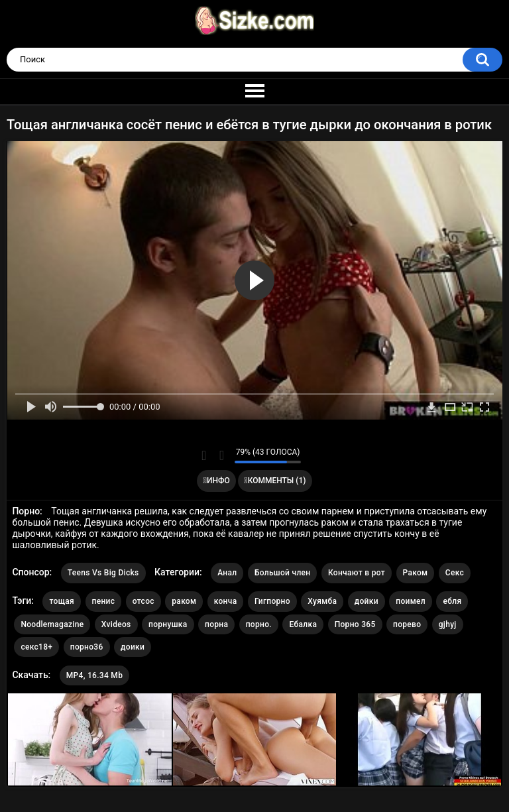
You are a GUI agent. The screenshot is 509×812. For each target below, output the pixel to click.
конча (226, 601)
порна (216, 624)
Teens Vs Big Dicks (103, 573)
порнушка (168, 624)
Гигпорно (272, 601)
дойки (367, 601)
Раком (416, 573)
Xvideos (116, 624)
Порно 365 (355, 624)
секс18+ (36, 647)
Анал (227, 573)
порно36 (87, 647)
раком (184, 601)
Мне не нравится (221, 455)
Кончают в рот (357, 573)
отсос (143, 601)
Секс (455, 573)
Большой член (283, 573)
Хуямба (322, 601)
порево (407, 624)
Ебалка (303, 624)
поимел (411, 601)
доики (133, 647)
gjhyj (448, 624)
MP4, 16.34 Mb (94, 675)
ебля (452, 601)
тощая (62, 601)
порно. (259, 624)
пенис (104, 601)
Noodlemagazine (52, 624)
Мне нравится (204, 455)
